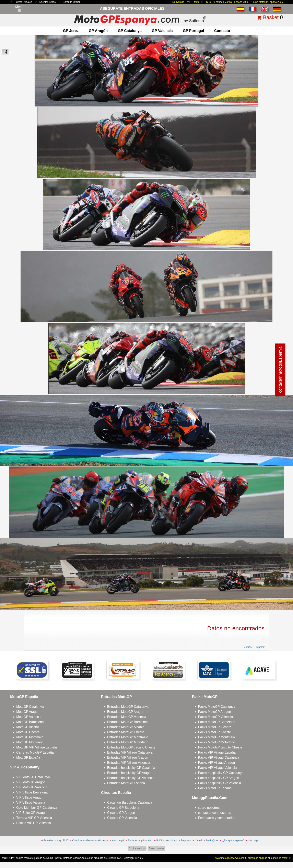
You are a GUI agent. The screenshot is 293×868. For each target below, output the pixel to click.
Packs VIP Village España (217, 752)
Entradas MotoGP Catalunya (128, 707)
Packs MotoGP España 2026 (267, 2)
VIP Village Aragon (30, 797)
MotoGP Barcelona (30, 722)
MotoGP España (28, 758)
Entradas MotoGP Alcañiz (126, 727)
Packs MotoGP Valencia (215, 717)
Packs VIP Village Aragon (216, 763)
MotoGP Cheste (28, 732)
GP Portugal (194, 31)
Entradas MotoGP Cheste (126, 732)
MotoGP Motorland (30, 742)
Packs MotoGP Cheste (214, 732)
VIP (189, 2)
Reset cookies (156, 848)
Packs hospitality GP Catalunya (221, 773)
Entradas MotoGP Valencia (127, 717)
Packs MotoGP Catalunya (217, 707)
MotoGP (199, 2)
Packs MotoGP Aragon (214, 712)
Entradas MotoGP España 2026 (231, 2)
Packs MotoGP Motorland (216, 742)
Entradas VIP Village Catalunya (130, 752)
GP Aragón (98, 31)
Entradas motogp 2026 (56, 841)
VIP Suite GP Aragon (31, 813)
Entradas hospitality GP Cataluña (131, 768)
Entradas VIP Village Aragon (128, 758)
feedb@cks (212, 841)
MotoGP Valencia (29, 717)
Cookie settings (137, 848)
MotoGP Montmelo (30, 737)
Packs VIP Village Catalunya (219, 758)
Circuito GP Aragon (121, 813)
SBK (209, 2)
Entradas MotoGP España (126, 783)
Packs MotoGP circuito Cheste (220, 747)
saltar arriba (281, 850)
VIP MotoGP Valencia (32, 787)
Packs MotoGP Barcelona (217, 722)
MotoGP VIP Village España (37, 747)
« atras (248, 647)
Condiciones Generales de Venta (90, 841)
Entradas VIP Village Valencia (129, 763)
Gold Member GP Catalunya (37, 808)
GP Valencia (162, 31)
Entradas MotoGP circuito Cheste (131, 747)
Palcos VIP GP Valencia (34, 823)
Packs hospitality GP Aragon (219, 778)
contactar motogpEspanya (280, 370)
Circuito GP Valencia (122, 818)
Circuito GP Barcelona (123, 808)
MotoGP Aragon (28, 712)
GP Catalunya (130, 31)
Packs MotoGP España (215, 788)
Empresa (186, 841)
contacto (222, 31)
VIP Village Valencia (31, 803)
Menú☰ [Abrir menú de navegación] (19, 9)
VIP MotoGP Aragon (31, 782)
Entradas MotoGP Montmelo (128, 737)
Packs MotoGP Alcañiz (214, 727)
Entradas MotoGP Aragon (126, 712)
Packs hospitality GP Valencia (219, 783)
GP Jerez (71, 31)
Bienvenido (178, 2)
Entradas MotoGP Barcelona (128, 722)
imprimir (260, 647)
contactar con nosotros (214, 813)
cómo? (198, 841)
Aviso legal (118, 841)
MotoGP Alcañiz (28, 727)
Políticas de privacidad (140, 841)
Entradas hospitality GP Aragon (130, 773)
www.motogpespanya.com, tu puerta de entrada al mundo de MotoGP (253, 858)
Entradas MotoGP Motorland (128, 742)
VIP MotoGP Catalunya (33, 777)
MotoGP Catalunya (30, 707)
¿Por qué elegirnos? (233, 841)
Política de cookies (167, 841)
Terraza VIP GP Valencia (34, 818)
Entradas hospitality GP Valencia (131, 778)
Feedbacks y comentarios (216, 818)
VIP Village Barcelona (32, 792)
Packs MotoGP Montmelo (216, 737)
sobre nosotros (209, 808)
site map (253, 841)
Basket (271, 17)
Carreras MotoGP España (35, 752)
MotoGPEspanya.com (75, 858)
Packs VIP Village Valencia (217, 768)
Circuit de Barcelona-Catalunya (130, 803)
